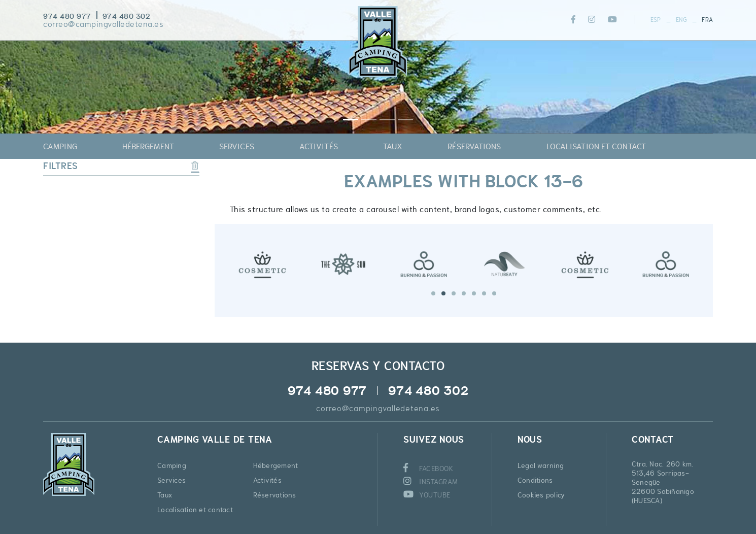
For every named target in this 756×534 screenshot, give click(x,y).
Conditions (535, 480)
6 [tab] (484, 293)
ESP (656, 20)
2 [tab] (443, 293)
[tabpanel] (263, 263)
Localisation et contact (195, 510)
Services (171, 480)
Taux (165, 495)
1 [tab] (433, 293)
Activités (267, 480)
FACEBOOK (428, 469)
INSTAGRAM (431, 482)
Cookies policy (541, 495)
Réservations (275, 495)
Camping (172, 465)
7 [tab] (494, 293)
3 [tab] (454, 293)
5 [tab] (474, 293)
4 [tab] (464, 293)
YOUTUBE (427, 495)
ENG (681, 20)
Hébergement (276, 465)
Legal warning (541, 465)
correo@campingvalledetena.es (103, 24)
